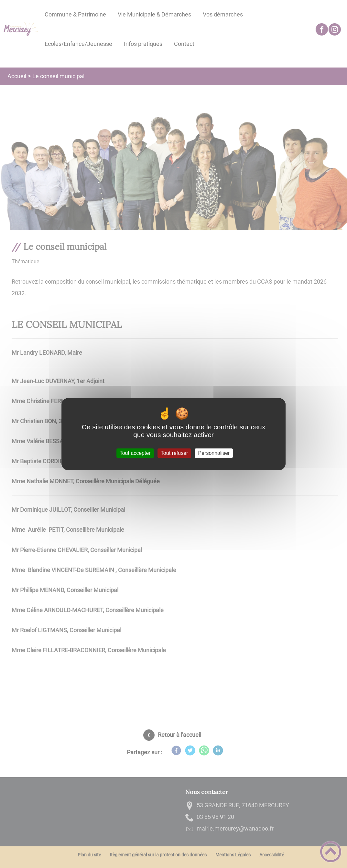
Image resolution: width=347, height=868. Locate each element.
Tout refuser (174, 453)
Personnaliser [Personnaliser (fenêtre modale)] (214, 453)
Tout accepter (135, 453)
